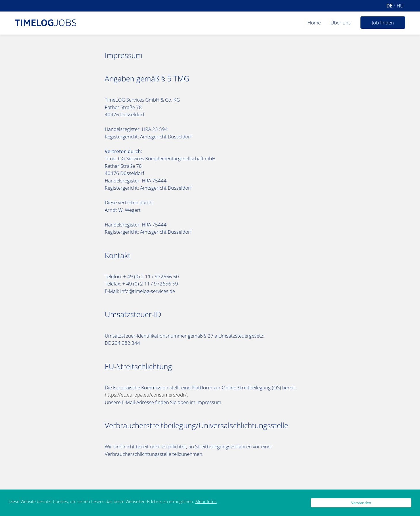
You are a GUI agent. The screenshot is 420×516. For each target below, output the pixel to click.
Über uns (341, 23)
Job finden (383, 23)
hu (400, 6)
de (390, 6)
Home (314, 23)
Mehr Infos (206, 501)
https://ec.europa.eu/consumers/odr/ (146, 395)
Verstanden (361, 503)
